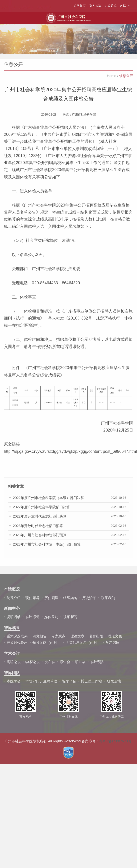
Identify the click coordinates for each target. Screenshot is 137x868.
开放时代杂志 (17, 643)
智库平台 (69, 681)
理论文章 (77, 636)
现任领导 (32, 598)
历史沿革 (89, 598)
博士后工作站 (91, 681)
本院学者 (14, 681)
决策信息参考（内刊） (83, 643)
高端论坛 (14, 662)
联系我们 (108, 598)
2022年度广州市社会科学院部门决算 (41, 510)
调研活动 (14, 617)
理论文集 (115, 636)
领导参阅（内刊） (47, 643)
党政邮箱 (95, 6)
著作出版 (96, 636)
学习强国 (113, 643)
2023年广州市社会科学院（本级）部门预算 (47, 548)
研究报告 (40, 636)
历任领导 (51, 598)
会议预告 (97, 662)
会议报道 (32, 617)
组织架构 (70, 598)
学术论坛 (32, 662)
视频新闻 (70, 617)
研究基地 (114, 681)
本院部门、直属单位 (41, 681)
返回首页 (80, 6)
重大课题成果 (17, 636)
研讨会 (80, 662)
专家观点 (58, 636)
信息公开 (126, 79)
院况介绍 (14, 598)
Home (111, 79)
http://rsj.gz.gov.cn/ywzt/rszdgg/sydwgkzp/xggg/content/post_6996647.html (70, 454)
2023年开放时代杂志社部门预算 (38, 529)
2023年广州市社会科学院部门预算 (40, 538)
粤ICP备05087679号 (115, 741)
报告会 (65, 662)
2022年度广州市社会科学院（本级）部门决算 (48, 501)
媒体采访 (51, 617)
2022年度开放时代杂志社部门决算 (40, 519)
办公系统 (111, 6)
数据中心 (126, 6)
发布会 (50, 662)
